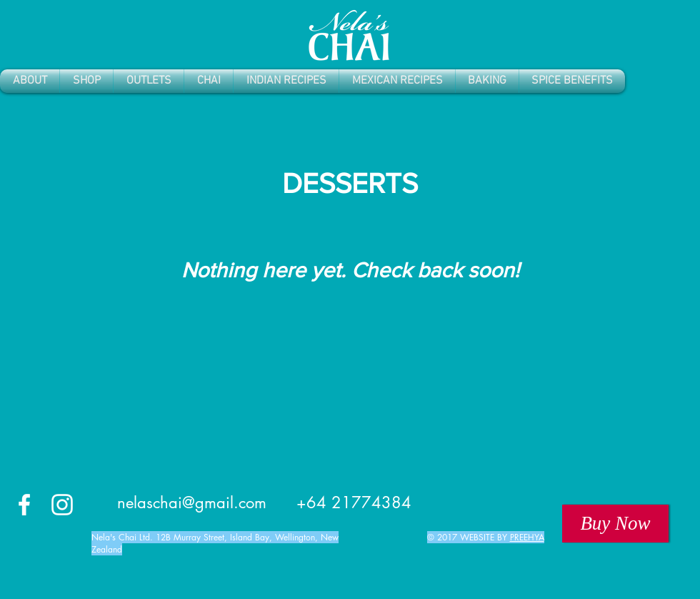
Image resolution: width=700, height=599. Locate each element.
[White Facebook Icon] (24, 505)
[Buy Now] (615, 524)
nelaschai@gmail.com (192, 503)
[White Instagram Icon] (62, 505)
